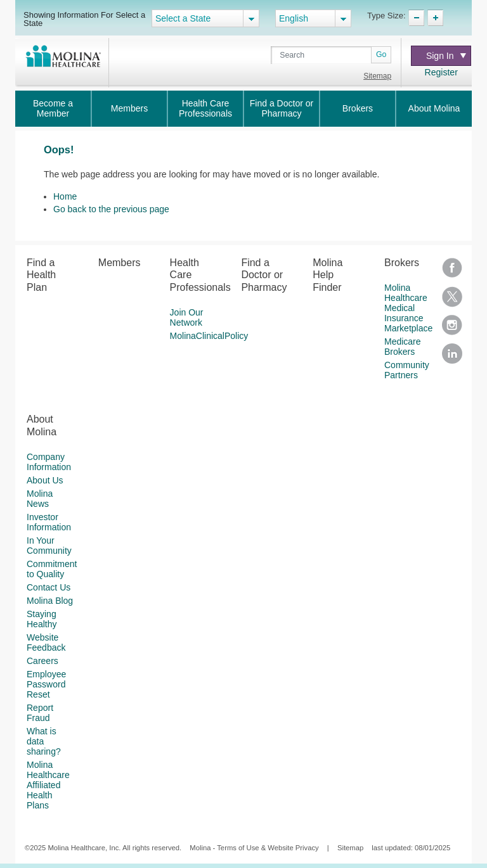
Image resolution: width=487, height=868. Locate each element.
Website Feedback (46, 642)
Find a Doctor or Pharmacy (282, 108)
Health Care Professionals (205, 108)
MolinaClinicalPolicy (209, 336)
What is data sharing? (44, 741)
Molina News (40, 499)
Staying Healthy (42, 619)
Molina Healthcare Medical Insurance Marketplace (408, 308)
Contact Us (49, 587)
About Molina (434, 108)
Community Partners (407, 370)
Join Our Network (187, 317)
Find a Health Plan (41, 275)
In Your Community (49, 546)
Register (441, 72)
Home (65, 196)
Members (129, 108)
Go (381, 54)
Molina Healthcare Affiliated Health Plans (48, 785)
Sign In (446, 56)
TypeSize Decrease (416, 18)
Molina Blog (50, 601)
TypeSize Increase (435, 18)
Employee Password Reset (46, 684)
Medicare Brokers (403, 347)
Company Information (49, 462)
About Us (45, 480)
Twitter (452, 301)
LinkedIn (452, 358)
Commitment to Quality (52, 569)
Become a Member (53, 108)
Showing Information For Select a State (84, 19)
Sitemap (377, 76)
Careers (42, 661)
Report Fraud (40, 713)
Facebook (452, 272)
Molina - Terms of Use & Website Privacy (254, 848)
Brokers (358, 108)
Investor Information (49, 522)
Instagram (452, 329)
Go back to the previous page (111, 209)
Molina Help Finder (328, 275)
